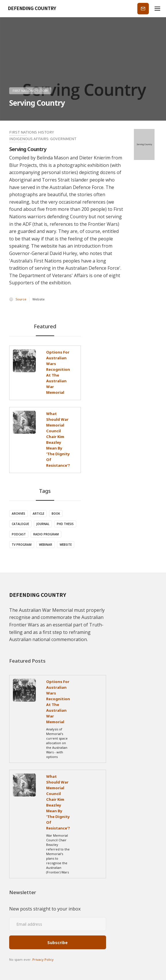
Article (38, 514)
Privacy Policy (43, 959)
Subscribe (143, 8)
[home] (30, 9)
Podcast (19, 534)
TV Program (22, 545)
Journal (43, 524)
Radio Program (46, 534)
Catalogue (20, 524)
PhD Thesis (65, 524)
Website (66, 545)
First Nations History (30, 90)
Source (21, 299)
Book (56, 514)
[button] (157, 9)
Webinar (46, 545)
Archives (18, 514)
